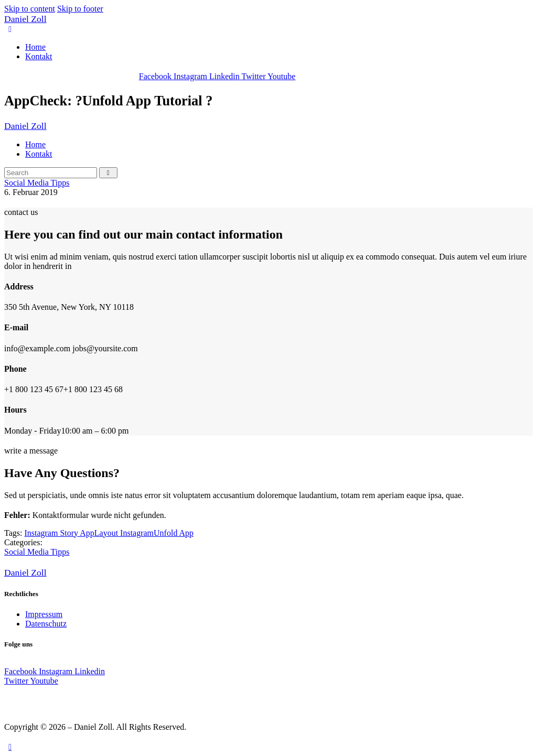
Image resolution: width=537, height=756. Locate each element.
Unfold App (174, 533)
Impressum (44, 614)
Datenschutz (46, 624)
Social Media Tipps (37, 183)
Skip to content (30, 9)
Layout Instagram (124, 533)
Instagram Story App (59, 533)
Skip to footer (80, 9)
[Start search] (108, 173)
